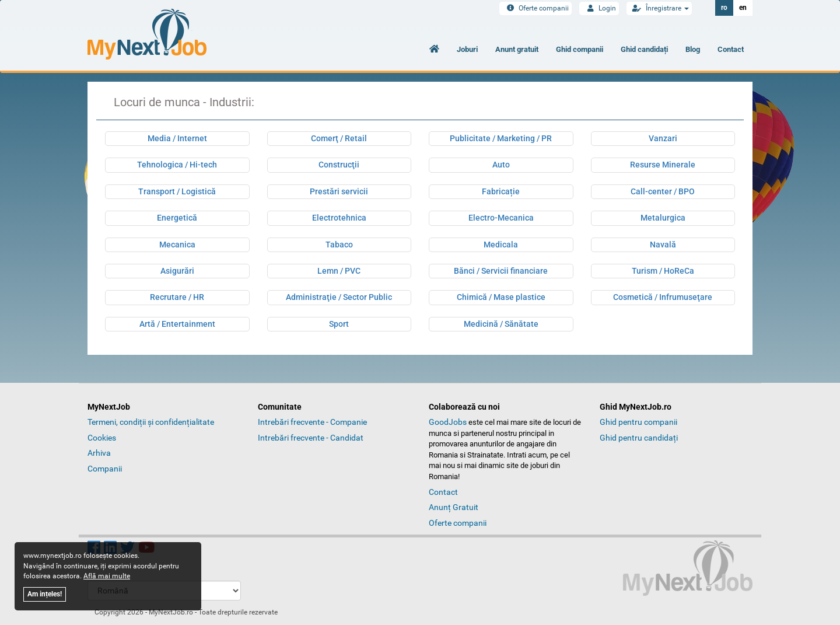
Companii (105, 469)
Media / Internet (177, 138)
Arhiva (99, 453)
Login (599, 8)
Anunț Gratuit (454, 507)
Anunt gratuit (517, 49)
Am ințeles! (45, 594)
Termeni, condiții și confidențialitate (151, 422)
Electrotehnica (339, 218)
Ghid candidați (644, 49)
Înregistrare (659, 8)
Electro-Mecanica (501, 218)
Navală (663, 245)
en (743, 8)
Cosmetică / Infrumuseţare (663, 297)
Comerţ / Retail (339, 138)
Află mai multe (107, 576)
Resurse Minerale (663, 165)
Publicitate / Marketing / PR (501, 138)
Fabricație (501, 191)
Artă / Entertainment (177, 324)
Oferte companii (535, 8)
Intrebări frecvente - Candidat (311, 438)
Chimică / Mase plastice (501, 297)
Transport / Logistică (177, 191)
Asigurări (177, 271)
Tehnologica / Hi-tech (177, 165)
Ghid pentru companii (638, 422)
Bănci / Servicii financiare (501, 271)
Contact (731, 49)
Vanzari (663, 138)
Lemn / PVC (339, 271)
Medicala (501, 245)
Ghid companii (580, 49)
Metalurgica (663, 218)
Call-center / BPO (663, 191)
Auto (501, 165)
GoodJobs (448, 422)
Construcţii (339, 165)
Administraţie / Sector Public (339, 297)
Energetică (177, 218)
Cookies (102, 438)
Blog (693, 49)
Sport (339, 324)
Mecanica (177, 245)
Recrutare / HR (177, 297)
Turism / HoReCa (663, 271)
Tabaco (339, 245)
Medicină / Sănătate (501, 324)
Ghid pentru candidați (639, 438)
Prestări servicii (339, 191)
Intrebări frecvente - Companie (312, 422)
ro (724, 8)
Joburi (467, 49)
